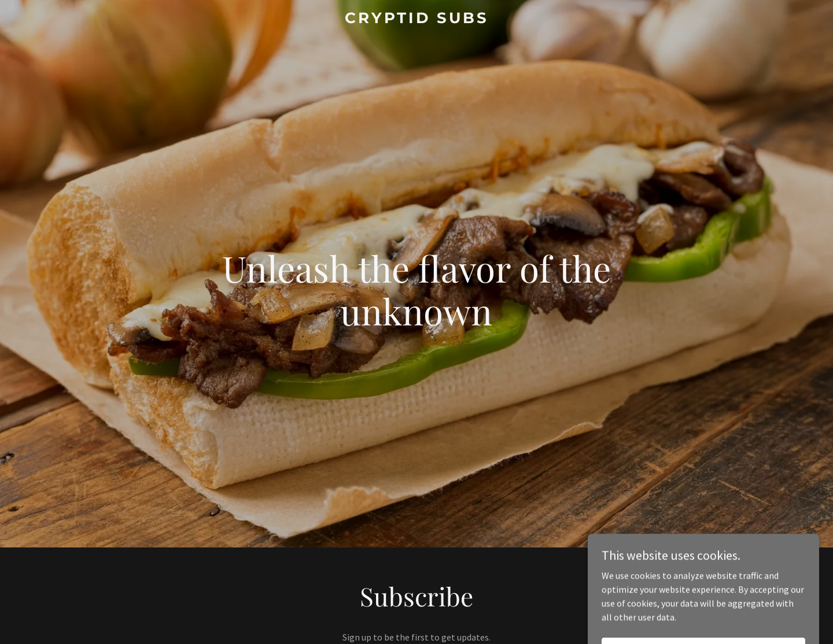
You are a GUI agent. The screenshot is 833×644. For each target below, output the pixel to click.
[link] (417, 20)
